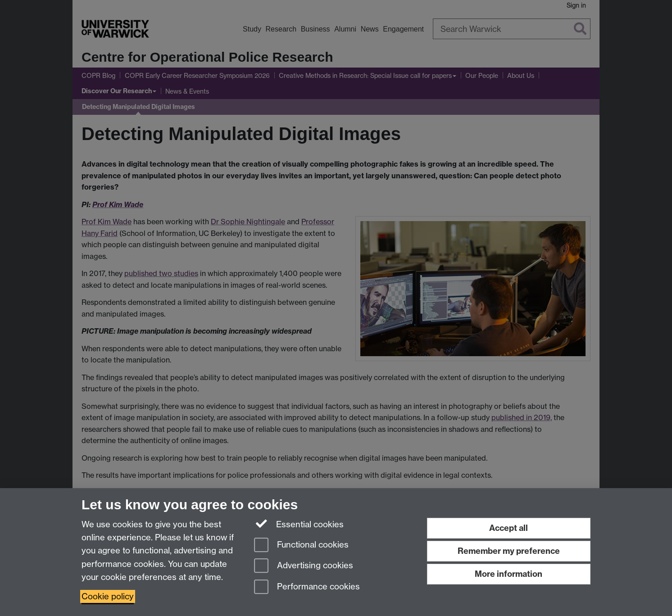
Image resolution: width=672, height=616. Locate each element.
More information (509, 574)
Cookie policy (108, 596)
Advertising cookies (304, 566)
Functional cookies (301, 546)
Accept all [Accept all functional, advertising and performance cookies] (509, 528)
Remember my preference (509, 551)
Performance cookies (307, 587)
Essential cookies (299, 524)
